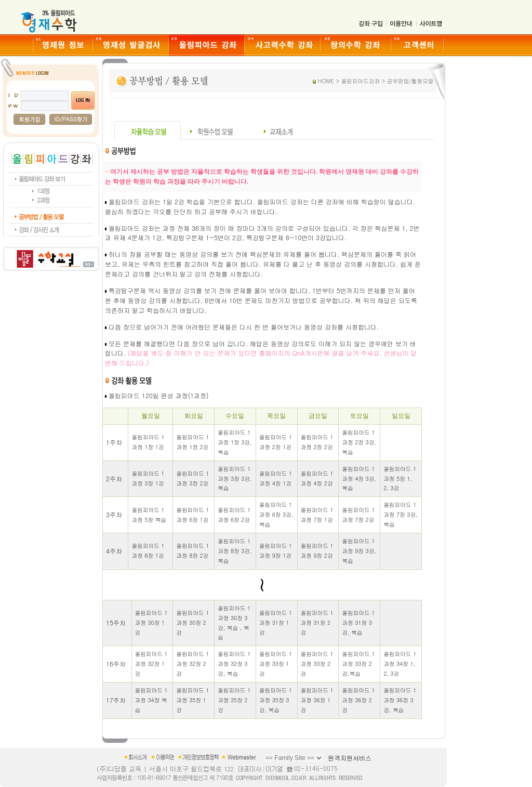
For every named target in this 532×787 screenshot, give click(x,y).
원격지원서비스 (350, 758)
